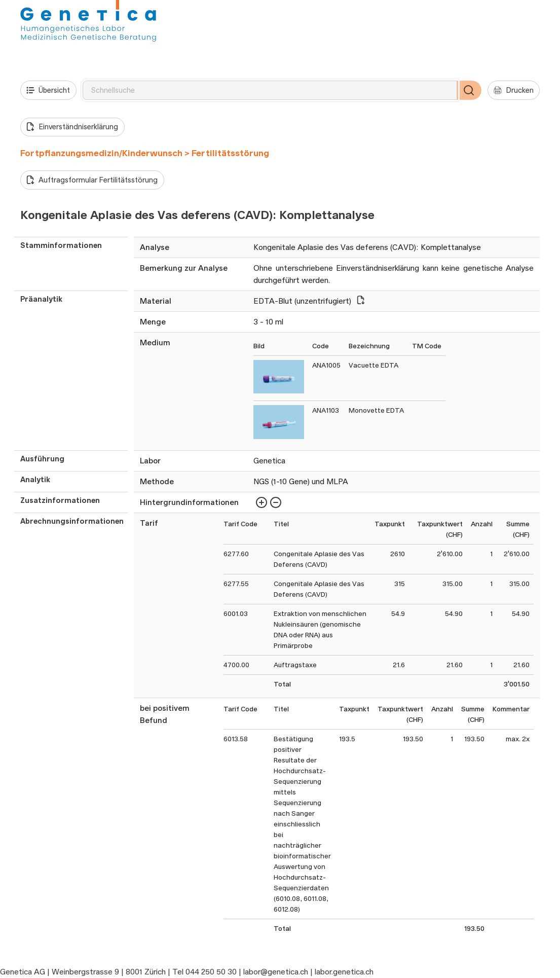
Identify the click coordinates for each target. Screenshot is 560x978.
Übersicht (48, 90)
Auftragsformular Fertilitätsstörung (92, 180)
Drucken (514, 90)
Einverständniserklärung (72, 127)
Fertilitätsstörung (230, 153)
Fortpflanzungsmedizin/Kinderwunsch (101, 153)
